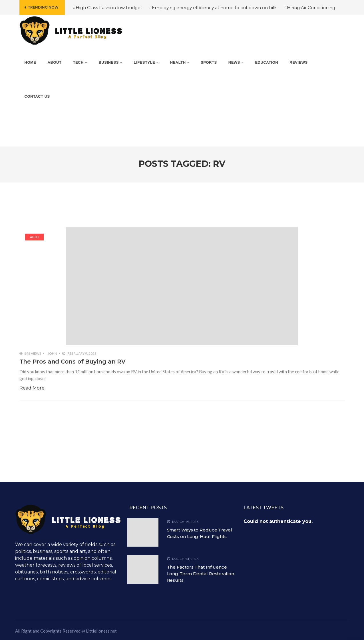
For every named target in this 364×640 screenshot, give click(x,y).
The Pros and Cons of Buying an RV (73, 362)
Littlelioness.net (101, 631)
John (52, 353)
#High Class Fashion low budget (107, 8)
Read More (32, 388)
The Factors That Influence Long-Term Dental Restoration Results (201, 574)
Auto (34, 237)
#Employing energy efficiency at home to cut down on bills (213, 8)
